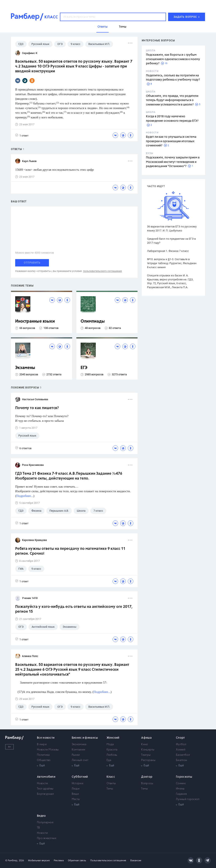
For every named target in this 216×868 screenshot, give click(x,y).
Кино (144, 744)
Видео (41, 816)
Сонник (181, 783)
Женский (113, 738)
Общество (44, 760)
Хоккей (181, 750)
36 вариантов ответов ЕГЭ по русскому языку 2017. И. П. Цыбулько (172, 228)
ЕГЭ (84, 368)
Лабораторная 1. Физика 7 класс (168, 251)
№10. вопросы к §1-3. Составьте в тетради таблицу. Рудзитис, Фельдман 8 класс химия (172, 263)
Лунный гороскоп (188, 799)
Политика (43, 755)
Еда (109, 760)
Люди (76, 789)
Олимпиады (93, 321)
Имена (180, 789)
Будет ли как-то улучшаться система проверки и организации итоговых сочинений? (171, 141)
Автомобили (46, 777)
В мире (42, 744)
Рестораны (148, 760)
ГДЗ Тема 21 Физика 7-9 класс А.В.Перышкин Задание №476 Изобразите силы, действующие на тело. (69, 476)
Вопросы (147, 783)
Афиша (146, 738)
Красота (112, 750)
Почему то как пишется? (37, 408)
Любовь (112, 755)
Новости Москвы (48, 750)
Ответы (111, 783)
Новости (42, 783)
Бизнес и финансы (85, 738)
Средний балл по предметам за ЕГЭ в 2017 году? (171, 241)
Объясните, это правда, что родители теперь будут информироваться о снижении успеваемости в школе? (172, 100)
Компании (78, 750)
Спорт (180, 738)
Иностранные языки (35, 321)
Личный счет (80, 760)
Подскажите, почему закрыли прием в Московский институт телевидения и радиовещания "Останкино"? (173, 162)
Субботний (80, 777)
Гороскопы (184, 777)
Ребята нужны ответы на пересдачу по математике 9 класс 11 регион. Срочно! (70, 551)
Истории (78, 783)
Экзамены (25, 368)
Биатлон (181, 760)
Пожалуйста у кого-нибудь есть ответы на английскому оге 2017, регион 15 (74, 609)
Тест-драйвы (45, 789)
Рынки (76, 755)
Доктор (147, 777)
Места (76, 799)
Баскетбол (183, 755)
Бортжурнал (45, 794)
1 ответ (22, 135)
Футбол (181, 744)
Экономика (79, 744)
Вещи (75, 794)
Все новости (46, 738)
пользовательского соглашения (103, 271)
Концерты (148, 750)
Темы (110, 789)
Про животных (47, 838)
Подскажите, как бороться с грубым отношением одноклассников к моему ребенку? (173, 59)
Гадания (181, 794)
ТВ (38, 828)
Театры (146, 755)
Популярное (45, 823)
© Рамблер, (12, 861)
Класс (111, 777)
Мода (110, 744)
